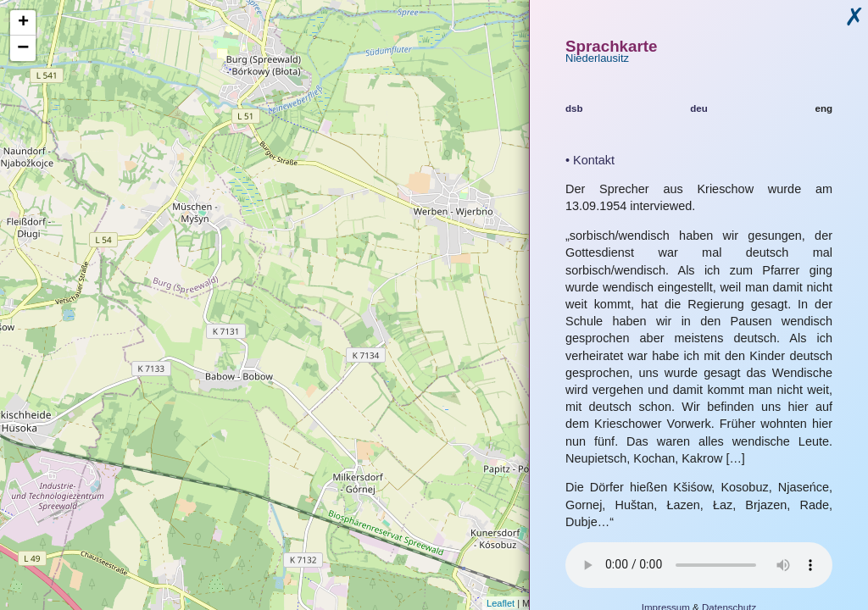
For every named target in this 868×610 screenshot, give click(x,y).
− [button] (23, 48)
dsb (574, 108)
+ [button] (23, 23)
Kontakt (594, 160)
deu (699, 108)
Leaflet (501, 603)
